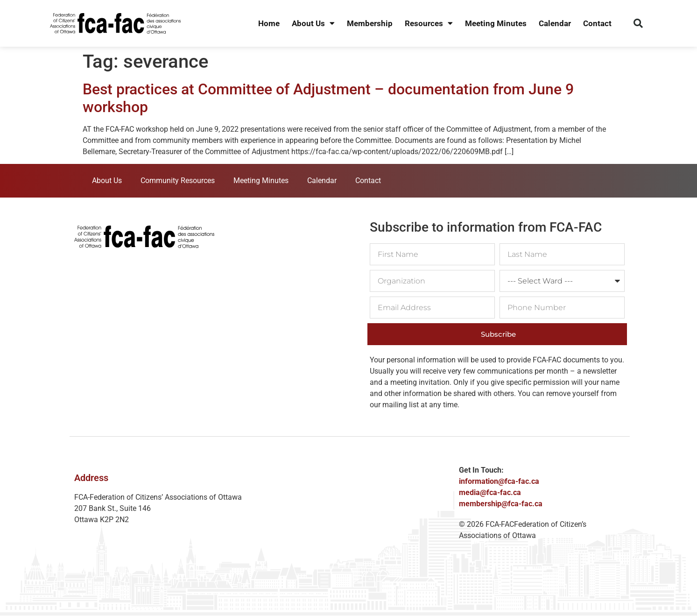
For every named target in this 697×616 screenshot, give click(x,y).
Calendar (555, 23)
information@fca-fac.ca (499, 481)
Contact (597, 23)
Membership (370, 23)
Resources (429, 24)
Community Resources (178, 181)
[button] (638, 23)
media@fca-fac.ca (490, 492)
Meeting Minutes (496, 23)
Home (269, 23)
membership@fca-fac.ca (501, 504)
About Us (313, 24)
